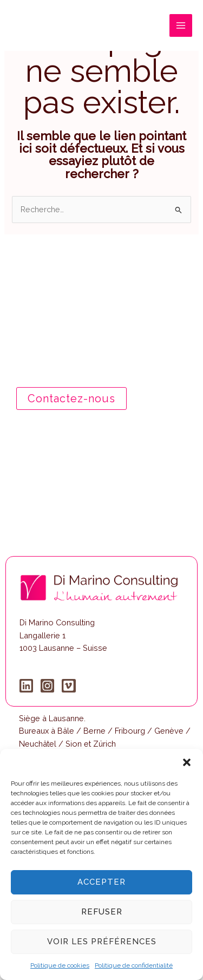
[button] (187, 762)
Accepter (101, 882)
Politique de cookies (60, 965)
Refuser (102, 912)
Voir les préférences (102, 942)
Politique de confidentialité (134, 965)
